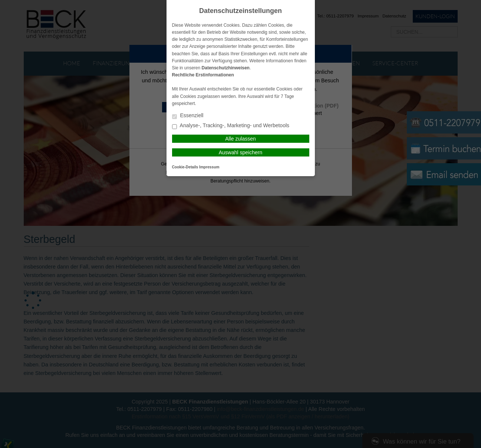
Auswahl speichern (241, 152)
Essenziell (188, 116)
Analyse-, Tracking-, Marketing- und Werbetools (231, 126)
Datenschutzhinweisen (226, 68)
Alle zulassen (240, 139)
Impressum (209, 167)
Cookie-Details (185, 167)
